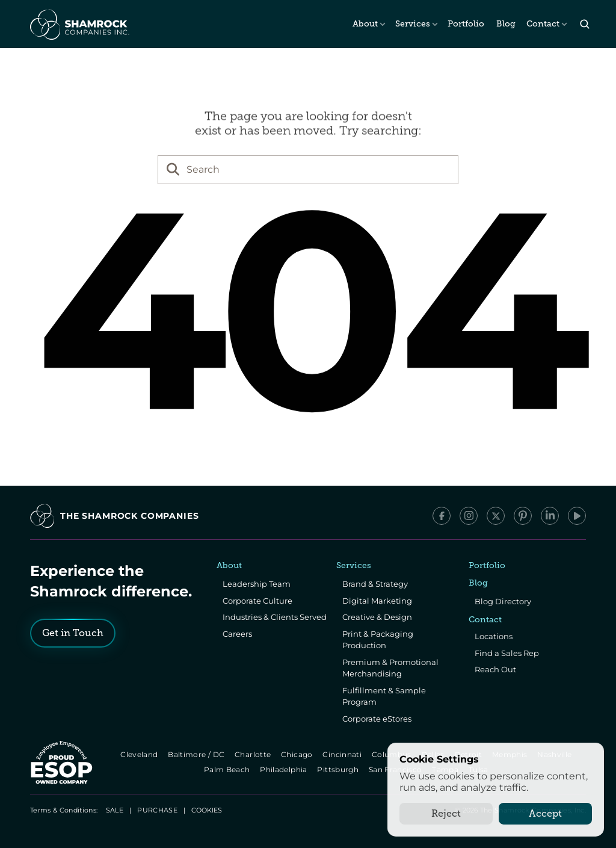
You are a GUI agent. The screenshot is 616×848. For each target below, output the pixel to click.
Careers (237, 634)
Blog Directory (503, 601)
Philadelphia (285, 769)
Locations (494, 636)
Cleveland (140, 754)
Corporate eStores (377, 719)
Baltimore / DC (197, 754)
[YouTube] (577, 516)
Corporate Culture (257, 601)
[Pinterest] (523, 516)
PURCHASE (157, 810)
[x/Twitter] (496, 516)
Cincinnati (343, 754)
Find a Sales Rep (507, 653)
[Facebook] (442, 516)
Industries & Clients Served (275, 617)
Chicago (297, 754)
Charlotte (254, 754)
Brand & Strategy (375, 584)
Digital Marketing (377, 601)
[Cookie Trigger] (207, 810)
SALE (115, 810)
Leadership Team (257, 584)
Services (413, 24)
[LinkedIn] (550, 516)
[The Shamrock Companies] (79, 24)
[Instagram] (469, 516)
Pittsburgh (339, 769)
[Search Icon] (584, 24)
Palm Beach (228, 769)
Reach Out (495, 669)
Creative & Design (377, 617)
